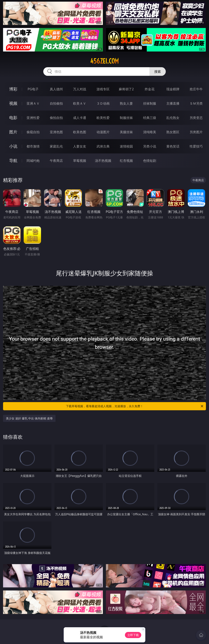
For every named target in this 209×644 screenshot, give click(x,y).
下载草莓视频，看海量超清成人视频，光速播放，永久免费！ (135, 406)
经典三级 (150, 118)
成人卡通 (80, 118)
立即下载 (133, 635)
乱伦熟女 (173, 118)
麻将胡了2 (126, 89)
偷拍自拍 (56, 118)
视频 (13, 103)
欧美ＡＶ (80, 103)
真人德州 (56, 89)
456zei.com (104, 61)
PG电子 (33, 89)
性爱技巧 (196, 146)
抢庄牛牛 (196, 89)
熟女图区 (173, 132)
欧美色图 (80, 132)
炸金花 (150, 89)
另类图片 (196, 132)
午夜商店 (56, 161)
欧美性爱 (103, 118)
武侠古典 (103, 146)
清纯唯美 (150, 132)
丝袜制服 (150, 103)
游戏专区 (103, 89)
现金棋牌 (173, 89)
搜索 (158, 72)
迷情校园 (126, 146)
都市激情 (33, 146)
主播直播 (173, 103)
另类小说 (150, 146)
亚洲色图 (56, 132)
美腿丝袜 (126, 132)
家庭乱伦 (56, 146)
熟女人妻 (126, 103)
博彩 (13, 89)
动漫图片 (103, 132)
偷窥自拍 (33, 132)
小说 (13, 146)
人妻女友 (80, 146)
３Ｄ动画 (103, 103)
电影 (13, 118)
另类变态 (196, 118)
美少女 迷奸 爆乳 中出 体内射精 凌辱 (29, 418)
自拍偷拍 (56, 103)
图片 (13, 132)
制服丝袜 (126, 118)
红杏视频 (126, 161)
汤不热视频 (103, 161)
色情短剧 (150, 161)
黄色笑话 (173, 146)
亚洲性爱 (33, 118)
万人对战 (80, 89)
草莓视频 (80, 161)
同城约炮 (33, 161)
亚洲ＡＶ (33, 103)
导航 (13, 160)
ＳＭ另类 (196, 103)
